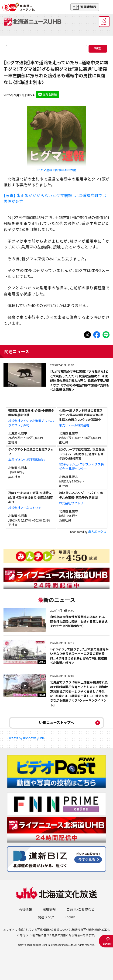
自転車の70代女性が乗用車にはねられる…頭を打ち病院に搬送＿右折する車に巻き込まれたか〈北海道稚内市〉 (79, 622)
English (70, 917)
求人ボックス (97, 532)
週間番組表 (85, 7)
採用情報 (49, 910)
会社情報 (25, 910)
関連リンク (46, 917)
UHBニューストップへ (57, 723)
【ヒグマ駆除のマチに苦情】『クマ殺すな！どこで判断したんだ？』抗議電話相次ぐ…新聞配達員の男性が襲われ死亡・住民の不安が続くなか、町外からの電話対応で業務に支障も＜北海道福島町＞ (80, 381)
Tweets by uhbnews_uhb (26, 738)
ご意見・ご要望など (80, 910)
